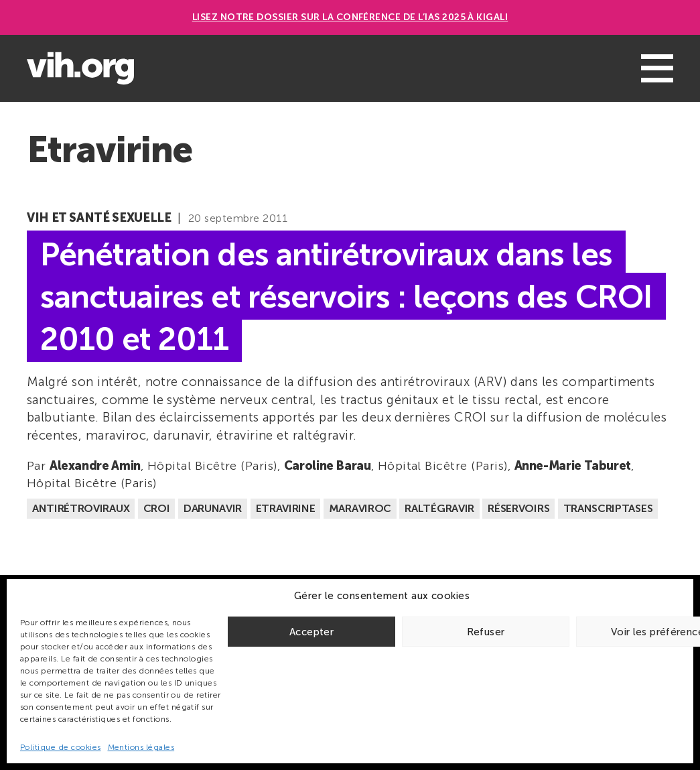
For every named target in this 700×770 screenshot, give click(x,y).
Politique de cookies (61, 747)
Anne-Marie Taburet (573, 466)
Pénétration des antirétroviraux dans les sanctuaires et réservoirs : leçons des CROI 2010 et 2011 (346, 297)
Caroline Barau (328, 466)
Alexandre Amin (95, 466)
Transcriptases (608, 508)
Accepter (311, 632)
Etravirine (286, 508)
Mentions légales (141, 747)
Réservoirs (518, 508)
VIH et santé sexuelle (99, 218)
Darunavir (213, 508)
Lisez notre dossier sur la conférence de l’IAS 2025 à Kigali (350, 17)
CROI (157, 508)
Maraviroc (360, 508)
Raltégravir (439, 508)
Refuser (486, 632)
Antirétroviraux (81, 508)
